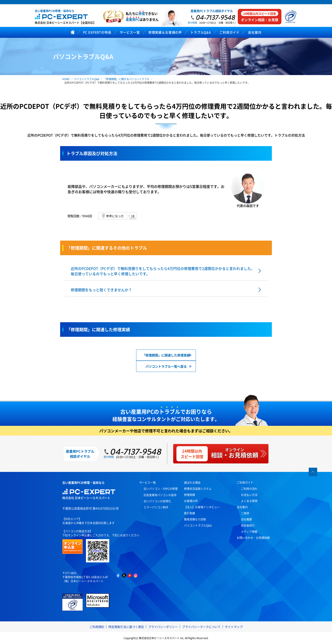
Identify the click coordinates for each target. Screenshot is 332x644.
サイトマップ (234, 627)
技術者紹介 (248, 525)
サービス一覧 (148, 482)
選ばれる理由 (192, 482)
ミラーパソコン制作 (156, 507)
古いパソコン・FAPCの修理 (161, 488)
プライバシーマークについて (201, 627)
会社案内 (242, 507)
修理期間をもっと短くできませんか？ (101, 290)
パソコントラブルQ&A (198, 525)
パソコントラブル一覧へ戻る (166, 366)
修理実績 (190, 495)
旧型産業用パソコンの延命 (160, 495)
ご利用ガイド (245, 482)
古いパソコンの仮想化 (157, 501)
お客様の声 (191, 501)
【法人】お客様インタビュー (202, 507)
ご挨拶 (245, 513)
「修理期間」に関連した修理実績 (166, 355)
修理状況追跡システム (198, 488)
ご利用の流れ (249, 488)
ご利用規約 (97, 627)
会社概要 (246, 519)
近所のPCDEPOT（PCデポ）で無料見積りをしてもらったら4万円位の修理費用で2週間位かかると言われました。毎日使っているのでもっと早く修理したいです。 (163, 271)
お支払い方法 (249, 495)
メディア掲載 (249, 531)
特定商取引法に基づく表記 (126, 627)
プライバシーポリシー (163, 627)
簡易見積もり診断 (195, 519)
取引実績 (190, 513)
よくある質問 (249, 501)
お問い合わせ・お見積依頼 (253, 538)
